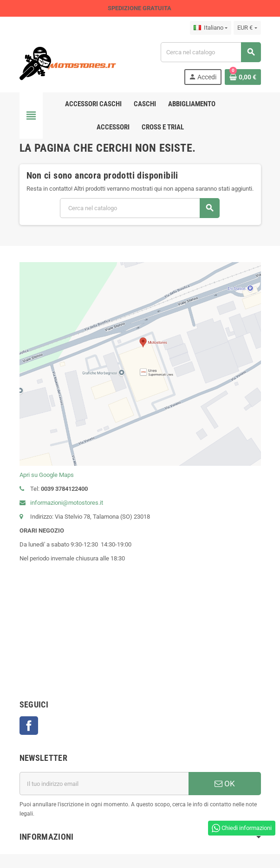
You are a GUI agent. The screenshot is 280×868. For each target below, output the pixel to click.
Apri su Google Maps (47, 475)
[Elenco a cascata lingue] (211, 28)
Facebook (29, 726)
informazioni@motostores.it (61, 503)
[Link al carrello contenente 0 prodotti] (243, 77)
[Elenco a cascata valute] (247, 28)
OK (225, 784)
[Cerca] (210, 52)
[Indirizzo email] (104, 784)
